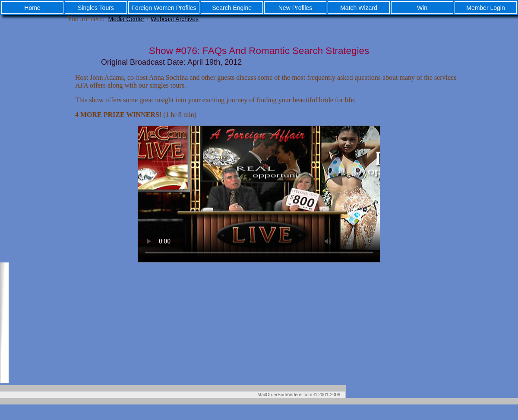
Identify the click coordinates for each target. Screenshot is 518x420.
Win (422, 8)
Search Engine (232, 8)
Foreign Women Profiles (164, 8)
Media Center (126, 19)
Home (32, 8)
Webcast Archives (175, 19)
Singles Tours (96, 8)
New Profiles (295, 8)
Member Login (486, 8)
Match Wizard (359, 8)
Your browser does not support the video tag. (259, 194)
